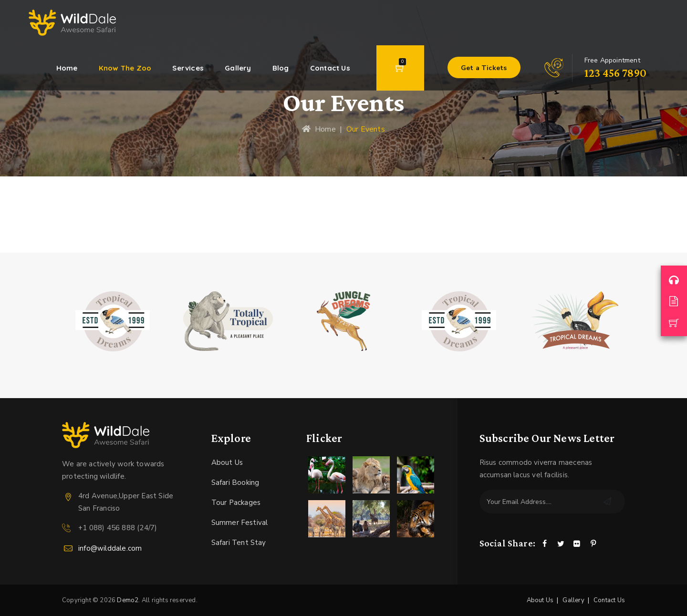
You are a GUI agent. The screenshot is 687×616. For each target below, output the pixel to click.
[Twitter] (561, 544)
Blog (281, 68)
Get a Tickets (484, 68)
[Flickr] (577, 544)
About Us (227, 462)
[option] (113, 321)
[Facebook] (544, 544)
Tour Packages (236, 503)
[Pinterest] (593, 544)
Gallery (238, 68)
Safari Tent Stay (239, 543)
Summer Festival (240, 523)
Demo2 (128, 600)
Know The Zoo (125, 68)
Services (188, 68)
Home (67, 68)
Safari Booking (235, 483)
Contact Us (330, 68)
